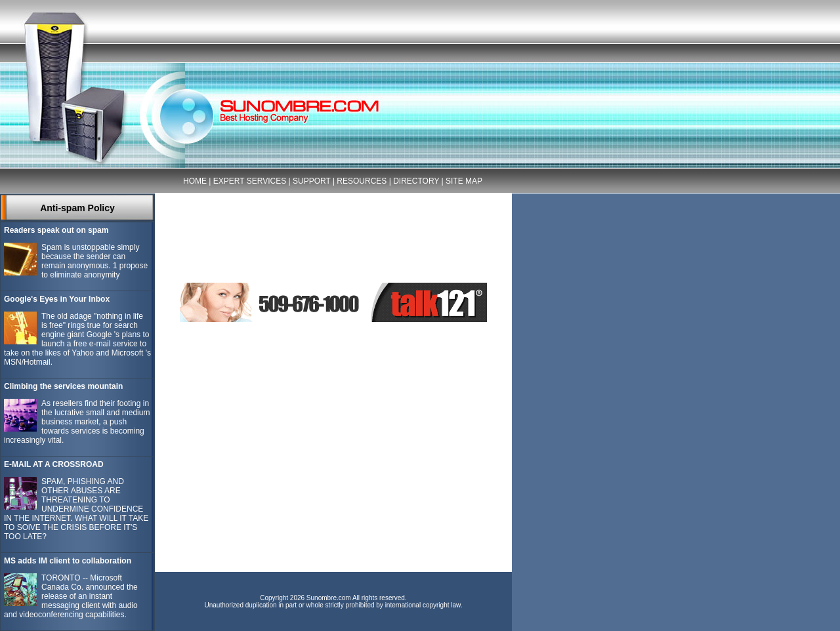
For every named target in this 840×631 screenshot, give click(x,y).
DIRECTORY (416, 181)
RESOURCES (362, 181)
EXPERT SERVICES (250, 181)
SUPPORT (312, 181)
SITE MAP (464, 181)
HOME (195, 181)
